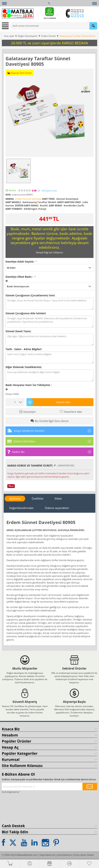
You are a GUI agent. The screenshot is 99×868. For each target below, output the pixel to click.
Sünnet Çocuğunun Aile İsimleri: (26, 313)
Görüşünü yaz (49, 191)
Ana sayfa (9, 36)
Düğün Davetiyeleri (28, 36)
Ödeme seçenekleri (57, 508)
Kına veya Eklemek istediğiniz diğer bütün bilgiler (49, 375)
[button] (49, 268)
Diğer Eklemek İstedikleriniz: (24, 367)
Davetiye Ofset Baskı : (20, 277)
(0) (39, 191)
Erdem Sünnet (48, 36)
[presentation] (17, 808)
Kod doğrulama (10, 792)
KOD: (8, 195)
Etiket (58, 498)
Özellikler (38, 498)
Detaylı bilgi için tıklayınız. (50, 252)
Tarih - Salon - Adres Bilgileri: (24, 349)
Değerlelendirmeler (21, 508)
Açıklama (15, 498)
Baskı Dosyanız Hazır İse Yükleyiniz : (29, 385)
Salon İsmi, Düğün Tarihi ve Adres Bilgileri (49, 358)
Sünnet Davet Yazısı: (18, 331)
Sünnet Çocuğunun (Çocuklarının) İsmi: (30, 295)
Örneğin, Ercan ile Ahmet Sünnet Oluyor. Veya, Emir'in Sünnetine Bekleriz (49, 304)
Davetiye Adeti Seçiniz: (20, 262)
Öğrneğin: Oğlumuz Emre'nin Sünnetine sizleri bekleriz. (49, 340)
